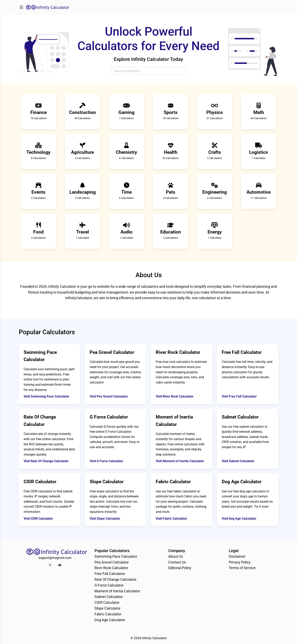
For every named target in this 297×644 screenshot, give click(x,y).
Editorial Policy (180, 568)
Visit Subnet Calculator (238, 461)
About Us (176, 556)
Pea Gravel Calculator (112, 562)
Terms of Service (242, 568)
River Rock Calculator (111, 568)
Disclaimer (237, 556)
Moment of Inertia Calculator (117, 591)
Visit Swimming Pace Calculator (46, 396)
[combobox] (148, 71)
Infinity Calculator (154, 638)
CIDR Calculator (107, 602)
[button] (50, 565)
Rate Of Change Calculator (115, 579)
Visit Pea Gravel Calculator (109, 396)
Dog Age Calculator (110, 620)
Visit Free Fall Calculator (239, 396)
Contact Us (177, 562)
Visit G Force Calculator (106, 461)
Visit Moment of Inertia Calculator (180, 461)
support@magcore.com (55, 558)
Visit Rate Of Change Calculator (46, 461)
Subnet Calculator (109, 597)
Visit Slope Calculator (105, 519)
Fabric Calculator (108, 614)
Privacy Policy (240, 562)
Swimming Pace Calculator (116, 556)
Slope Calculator (107, 608)
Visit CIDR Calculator (38, 519)
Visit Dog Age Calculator (239, 519)
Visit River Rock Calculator (175, 396)
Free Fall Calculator (110, 574)
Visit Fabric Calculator (171, 519)
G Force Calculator (109, 585)
